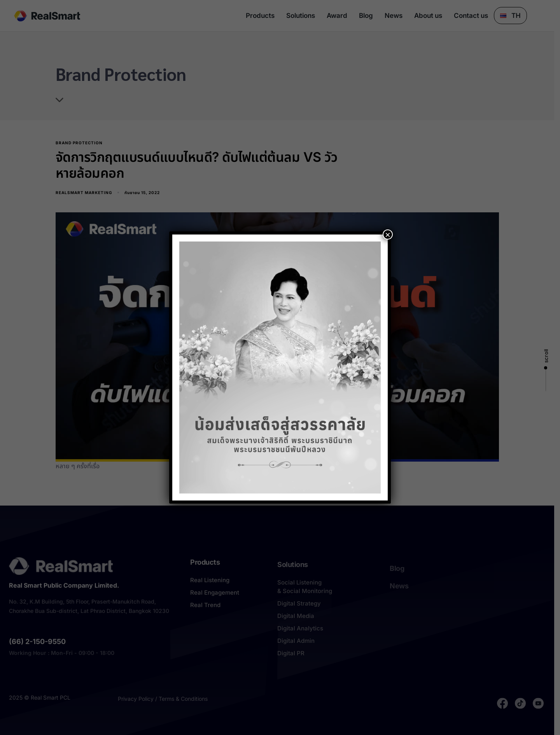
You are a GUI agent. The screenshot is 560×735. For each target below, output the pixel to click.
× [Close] (388, 234)
